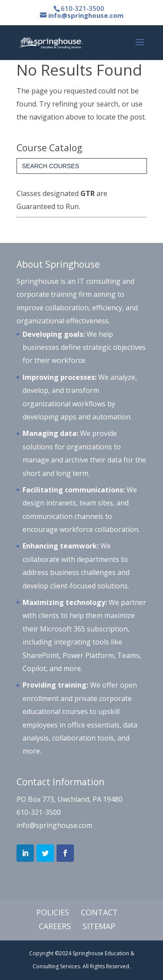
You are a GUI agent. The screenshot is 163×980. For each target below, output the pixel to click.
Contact (99, 912)
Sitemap (99, 926)
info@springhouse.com (54, 825)
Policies (53, 912)
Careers (55, 926)
